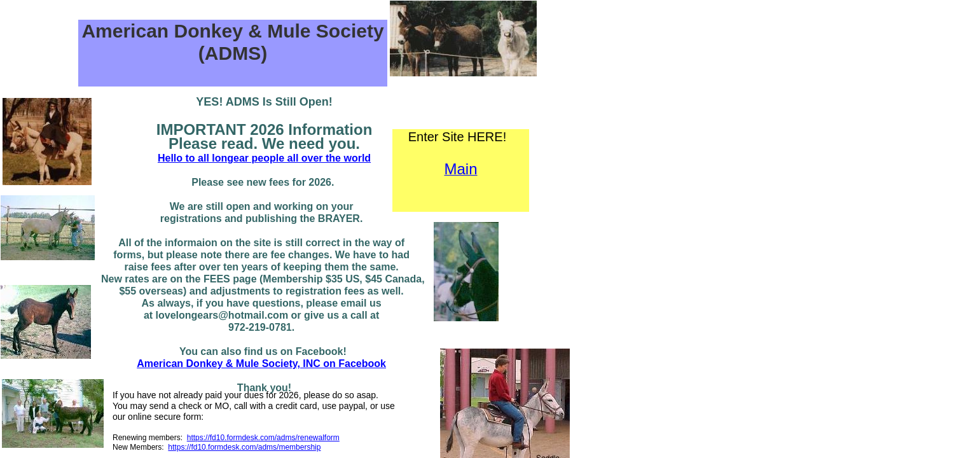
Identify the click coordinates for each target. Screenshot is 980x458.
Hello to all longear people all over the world (264, 158)
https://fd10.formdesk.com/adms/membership (244, 447)
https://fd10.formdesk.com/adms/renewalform (263, 438)
